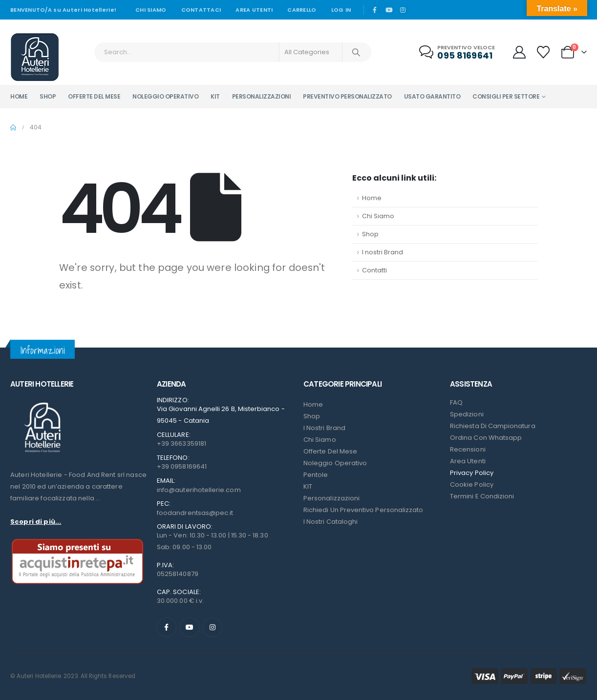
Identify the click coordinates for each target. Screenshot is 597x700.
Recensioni (468, 449)
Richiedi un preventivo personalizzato (363, 510)
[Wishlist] (544, 52)
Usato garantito (432, 96)
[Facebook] (375, 10)
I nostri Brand (383, 252)
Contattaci (201, 10)
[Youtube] (389, 10)
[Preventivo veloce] (458, 52)
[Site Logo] (35, 57)
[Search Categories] (311, 52)
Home (19, 96)
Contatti (374, 270)
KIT (308, 486)
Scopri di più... (36, 522)
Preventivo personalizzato (347, 96)
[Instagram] (403, 10)
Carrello (302, 10)
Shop (48, 96)
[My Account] (519, 52)
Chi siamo (151, 10)
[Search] (356, 52)
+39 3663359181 (181, 443)
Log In (341, 10)
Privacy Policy (472, 473)
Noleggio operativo (165, 96)
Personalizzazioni (262, 96)
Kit (215, 96)
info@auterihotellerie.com (199, 490)
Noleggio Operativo (335, 463)
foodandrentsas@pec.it (195, 513)
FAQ (456, 402)
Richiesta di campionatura (493, 426)
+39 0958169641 (182, 466)
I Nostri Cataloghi (330, 522)
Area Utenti (254, 10)
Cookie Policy (472, 484)
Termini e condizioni (482, 496)
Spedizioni (467, 414)
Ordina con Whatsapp (486, 438)
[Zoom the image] (42, 402)
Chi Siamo (378, 216)
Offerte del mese (94, 96)
